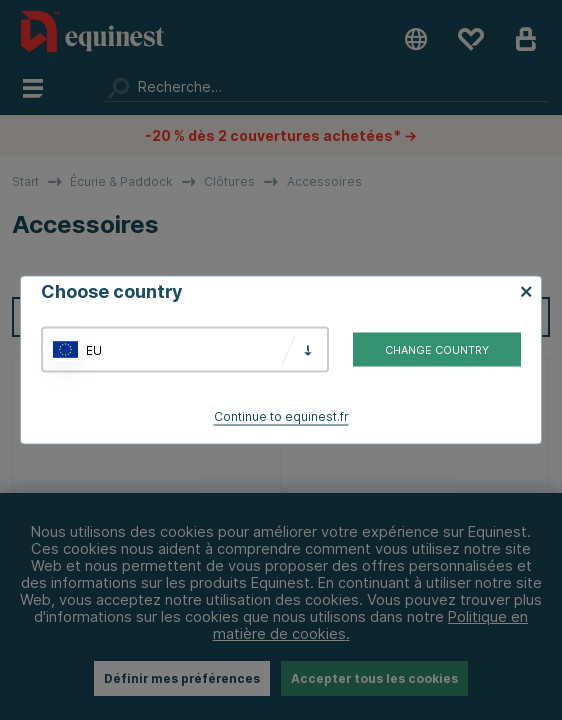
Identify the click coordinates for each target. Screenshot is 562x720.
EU (94, 349)
